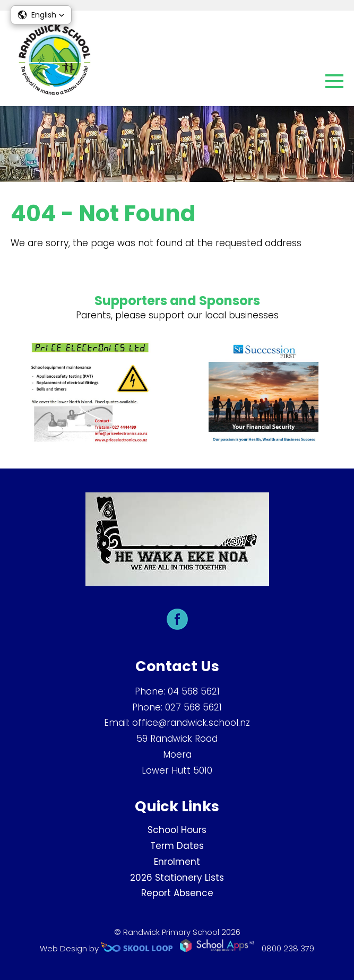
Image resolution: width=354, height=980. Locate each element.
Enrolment (177, 862)
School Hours (177, 830)
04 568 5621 (194, 691)
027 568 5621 (193, 707)
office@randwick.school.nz (191, 723)
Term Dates (177, 846)
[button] (41, 15)
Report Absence (177, 893)
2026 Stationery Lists (177, 878)
